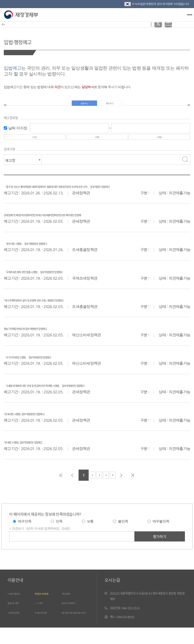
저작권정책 (69, 609)
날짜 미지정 (18, 133)
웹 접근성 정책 (18, 618)
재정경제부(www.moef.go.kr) (22, 15)
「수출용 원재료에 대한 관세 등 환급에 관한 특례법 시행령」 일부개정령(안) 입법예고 (79, 400)
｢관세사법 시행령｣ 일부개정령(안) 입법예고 (42, 428)
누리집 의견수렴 (46, 627)
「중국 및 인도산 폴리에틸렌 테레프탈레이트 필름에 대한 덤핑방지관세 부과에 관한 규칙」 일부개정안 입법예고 (97, 198)
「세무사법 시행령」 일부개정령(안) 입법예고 (44, 258)
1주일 (35, 144)
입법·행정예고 (29, 40)
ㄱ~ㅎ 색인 (42, 618)
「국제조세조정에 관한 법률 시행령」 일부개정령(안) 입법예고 (59, 286)
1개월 (97, 144)
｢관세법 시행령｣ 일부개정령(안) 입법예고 (40, 457)
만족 (59, 537)
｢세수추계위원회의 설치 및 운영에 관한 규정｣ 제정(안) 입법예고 (60, 315)
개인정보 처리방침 (47, 609)
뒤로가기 (7, 28)
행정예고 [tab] (112, 106)
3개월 (159, 144)
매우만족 (25, 537)
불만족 (123, 537)
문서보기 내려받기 (74, 618)
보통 (90, 537)
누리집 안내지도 (19, 627)
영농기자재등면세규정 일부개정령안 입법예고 (44, 343)
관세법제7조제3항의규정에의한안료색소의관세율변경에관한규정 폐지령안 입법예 (76, 230)
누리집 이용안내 (19, 609)
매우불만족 (161, 537)
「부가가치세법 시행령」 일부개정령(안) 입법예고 (48, 372)
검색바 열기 (177, 14)
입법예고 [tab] (82, 106)
